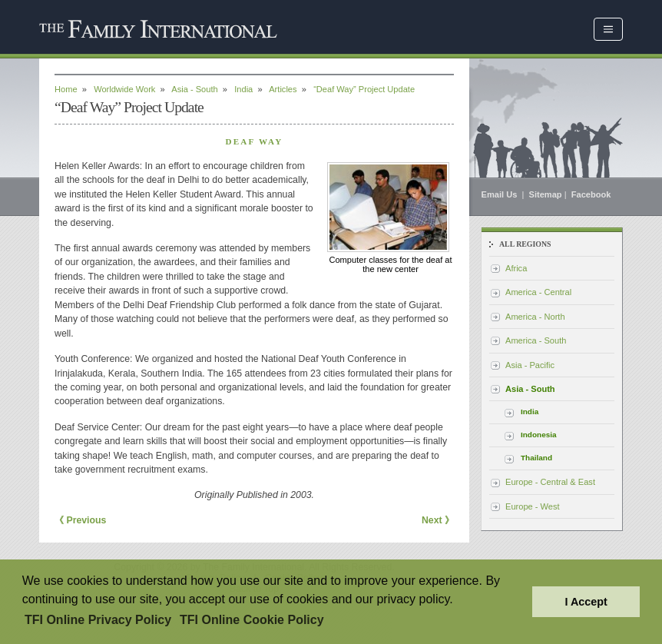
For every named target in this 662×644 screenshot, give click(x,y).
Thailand (536, 458)
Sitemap (546, 194)
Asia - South (194, 89)
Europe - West (533, 506)
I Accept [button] (586, 602)
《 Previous (80, 520)
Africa (516, 268)
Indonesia (539, 435)
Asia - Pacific (530, 365)
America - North (535, 317)
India (243, 89)
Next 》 (438, 520)
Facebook (591, 194)
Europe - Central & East (550, 482)
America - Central (538, 292)
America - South (536, 340)
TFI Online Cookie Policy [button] (252, 620)
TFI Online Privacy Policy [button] (98, 620)
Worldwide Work (124, 89)
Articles (283, 89)
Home (66, 89)
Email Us (501, 194)
